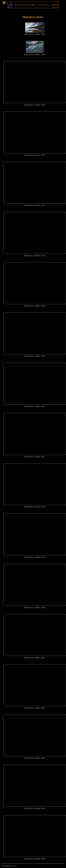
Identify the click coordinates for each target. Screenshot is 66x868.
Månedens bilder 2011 (35, 155)
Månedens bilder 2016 (35, 406)
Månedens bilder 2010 (35, 105)
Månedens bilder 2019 (35, 557)
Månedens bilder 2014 (35, 306)
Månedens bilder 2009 (35, 55)
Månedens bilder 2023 (35, 758)
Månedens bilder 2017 (35, 457)
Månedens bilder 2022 (35, 708)
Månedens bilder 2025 (35, 859)
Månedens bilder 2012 (35, 205)
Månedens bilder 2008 (35, 34)
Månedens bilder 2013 (35, 256)
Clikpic (15, 866)
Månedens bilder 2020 (35, 607)
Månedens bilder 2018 (35, 507)
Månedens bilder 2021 (35, 658)
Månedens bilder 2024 (35, 808)
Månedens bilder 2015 (35, 356)
